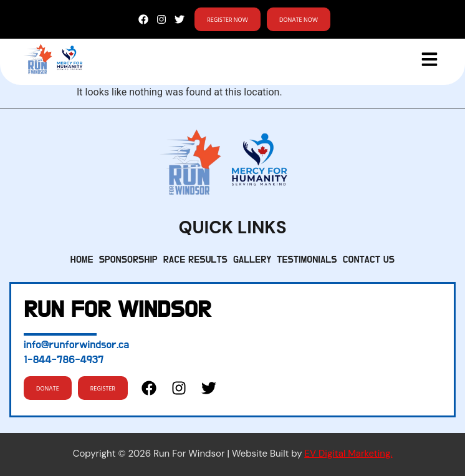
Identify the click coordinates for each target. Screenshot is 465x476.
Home (82, 260)
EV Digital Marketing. (348, 454)
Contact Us (369, 260)
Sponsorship (128, 260)
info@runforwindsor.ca (76, 345)
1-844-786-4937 (64, 360)
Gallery (252, 260)
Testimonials (307, 260)
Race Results (195, 260)
